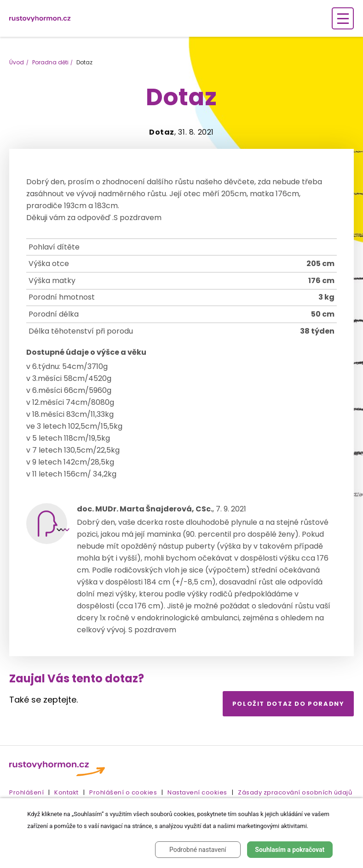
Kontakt (66, 792)
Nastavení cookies (197, 792)
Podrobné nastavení (198, 850)
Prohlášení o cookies (123, 792)
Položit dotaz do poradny (288, 704)
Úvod (17, 62)
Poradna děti (50, 62)
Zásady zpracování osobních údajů (295, 792)
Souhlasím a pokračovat (290, 850)
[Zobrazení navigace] (343, 18)
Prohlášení (26, 792)
